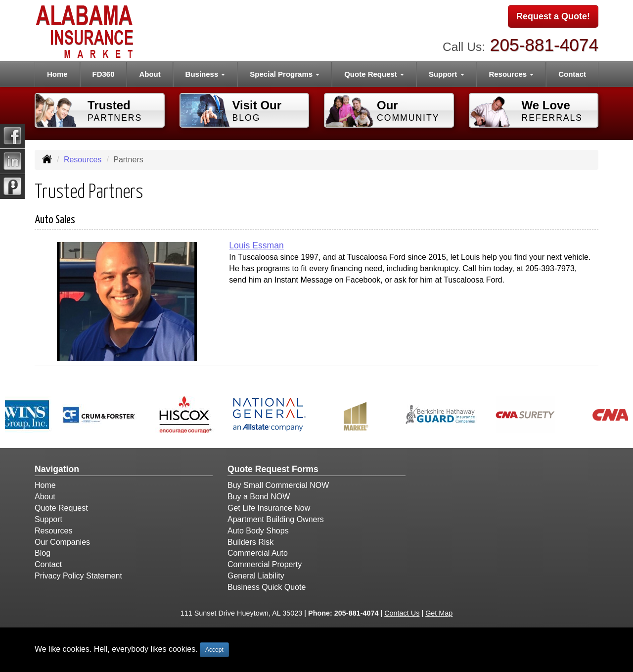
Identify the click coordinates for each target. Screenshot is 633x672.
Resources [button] (511, 74)
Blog (43, 553)
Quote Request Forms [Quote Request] (273, 469)
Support (48, 519)
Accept (214, 650)
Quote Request (61, 508)
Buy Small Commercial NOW (278, 485)
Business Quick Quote (267, 587)
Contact (572, 74)
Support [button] (447, 74)
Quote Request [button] (374, 74)
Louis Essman (256, 245)
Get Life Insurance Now (269, 508)
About (150, 74)
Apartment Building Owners (276, 519)
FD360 (104, 74)
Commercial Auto (258, 553)
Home (57, 74)
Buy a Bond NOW (259, 497)
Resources (83, 160)
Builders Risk (250, 542)
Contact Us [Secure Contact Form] (402, 613)
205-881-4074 (544, 45)
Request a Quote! (553, 16)
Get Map (439, 613)
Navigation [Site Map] (57, 469)
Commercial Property (265, 564)
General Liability (256, 576)
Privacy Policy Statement (78, 576)
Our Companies (62, 542)
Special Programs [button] (285, 74)
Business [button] (205, 74)
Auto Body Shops (258, 531)
